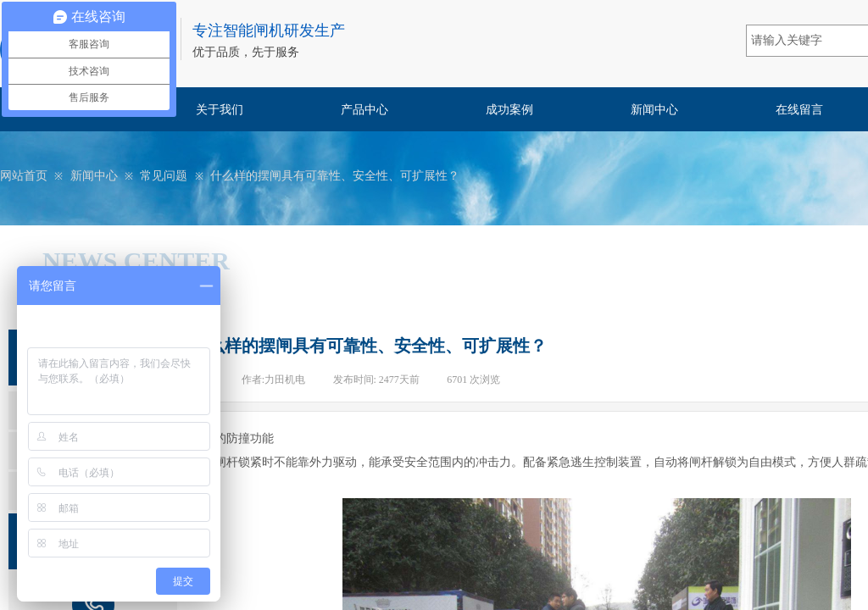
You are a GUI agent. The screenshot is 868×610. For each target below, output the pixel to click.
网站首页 (24, 176)
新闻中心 (654, 110)
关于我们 (220, 110)
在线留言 (799, 110)
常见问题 (164, 176)
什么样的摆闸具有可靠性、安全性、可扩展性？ (335, 176)
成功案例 (509, 110)
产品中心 (364, 110)
